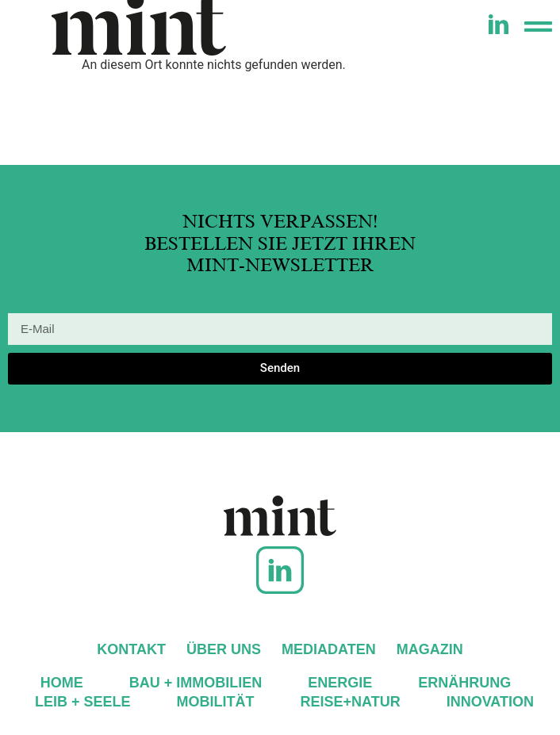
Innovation (490, 702)
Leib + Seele (83, 702)
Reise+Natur (351, 702)
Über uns (224, 649)
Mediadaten (329, 649)
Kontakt (131, 649)
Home (62, 683)
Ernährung (464, 683)
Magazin (430, 649)
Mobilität (216, 702)
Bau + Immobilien (196, 683)
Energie (340, 683)
